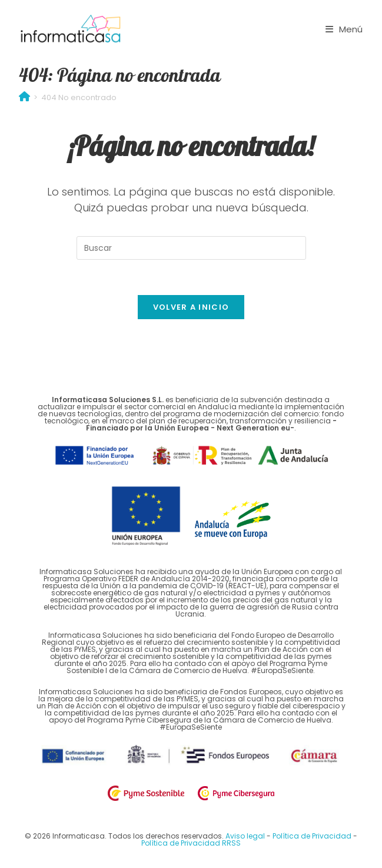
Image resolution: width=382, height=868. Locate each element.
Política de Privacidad (313, 836)
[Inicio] (24, 97)
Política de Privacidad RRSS (191, 844)
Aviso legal (246, 836)
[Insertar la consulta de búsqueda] (191, 248)
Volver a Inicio (191, 308)
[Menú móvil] (344, 29)
